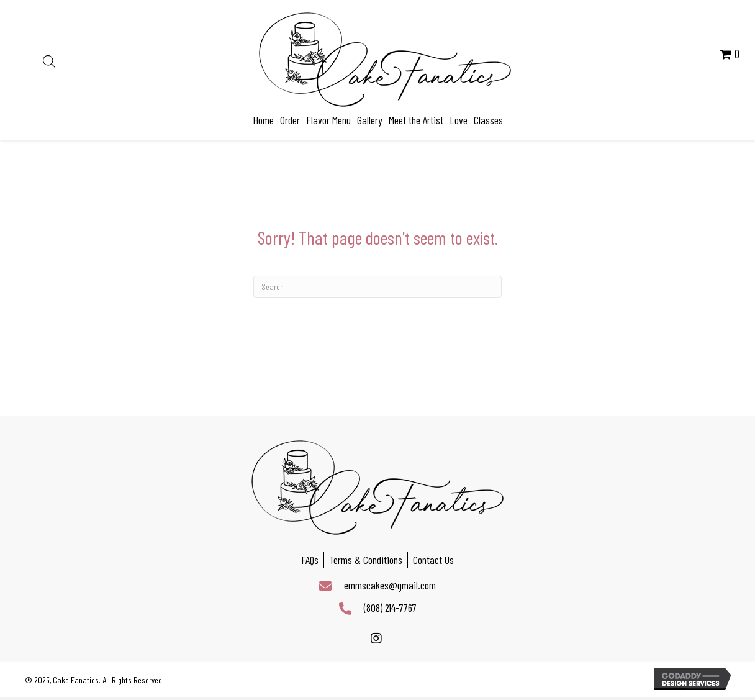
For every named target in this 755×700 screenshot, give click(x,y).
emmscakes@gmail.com (390, 585)
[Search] (377, 287)
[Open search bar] (49, 60)
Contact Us (433, 560)
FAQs (310, 560)
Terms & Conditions (366, 560)
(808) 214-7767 (390, 607)
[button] (376, 639)
